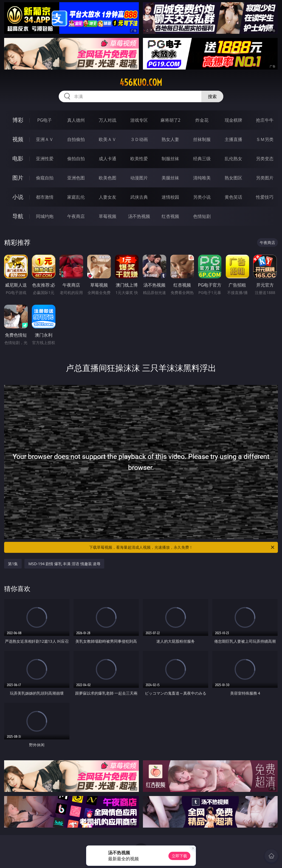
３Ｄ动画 (139, 139)
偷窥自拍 (45, 178)
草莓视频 (108, 216)
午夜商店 (76, 216)
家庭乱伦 (76, 197)
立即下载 (179, 856)
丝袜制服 (202, 139)
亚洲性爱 (45, 159)
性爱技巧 (265, 197)
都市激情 (45, 197)
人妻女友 (108, 197)
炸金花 (202, 120)
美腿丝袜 (170, 178)
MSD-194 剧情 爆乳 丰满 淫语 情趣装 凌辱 (64, 564)
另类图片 (265, 178)
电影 (18, 158)
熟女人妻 (170, 139)
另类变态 (265, 159)
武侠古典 (139, 197)
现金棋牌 (233, 120)
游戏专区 (139, 120)
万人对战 (108, 120)
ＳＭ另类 (265, 139)
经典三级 (202, 159)
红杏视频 (170, 216)
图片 (18, 178)
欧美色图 (108, 178)
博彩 (18, 120)
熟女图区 (233, 178)
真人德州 (76, 120)
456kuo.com (141, 82)
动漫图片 (139, 178)
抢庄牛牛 (265, 120)
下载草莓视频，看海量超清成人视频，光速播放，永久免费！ (182, 547)
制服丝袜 (170, 159)
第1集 (13, 564)
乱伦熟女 (233, 159)
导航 (18, 216)
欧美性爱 (139, 159)
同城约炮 (45, 216)
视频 (18, 139)
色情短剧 (202, 216)
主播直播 (233, 139)
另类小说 (202, 197)
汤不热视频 (139, 216)
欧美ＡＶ (108, 139)
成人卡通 (108, 159)
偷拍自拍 (76, 159)
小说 (18, 197)
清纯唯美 (202, 178)
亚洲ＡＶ (45, 139)
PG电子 (45, 120)
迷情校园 (170, 197)
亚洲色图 (76, 178)
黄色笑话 (233, 197)
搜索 (212, 96)
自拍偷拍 (76, 139)
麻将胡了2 (170, 120)
